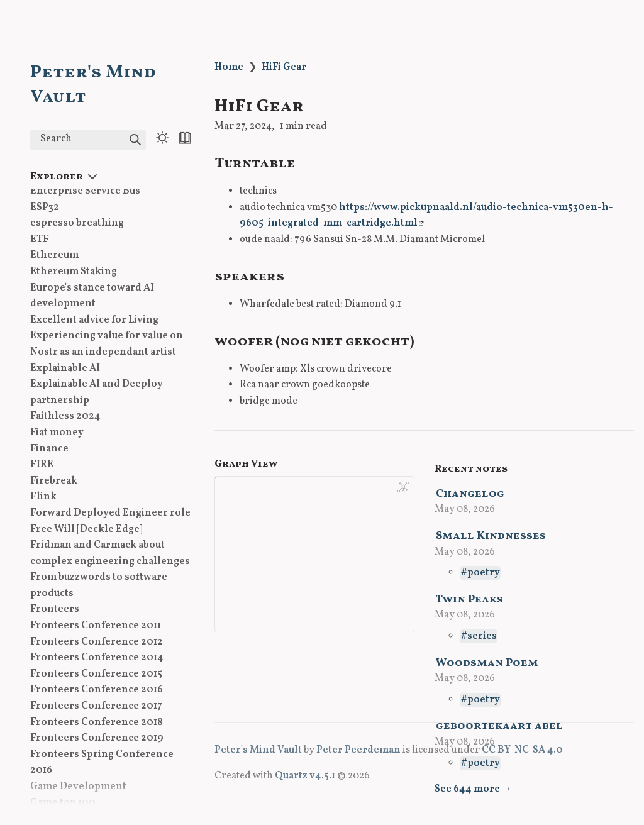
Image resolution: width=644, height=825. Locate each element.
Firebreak (54, 481)
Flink (43, 497)
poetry (484, 573)
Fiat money (57, 433)
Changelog (470, 494)
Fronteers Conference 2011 (96, 626)
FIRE (42, 465)
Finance (49, 449)
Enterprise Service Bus (85, 191)
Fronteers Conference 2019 (97, 738)
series (482, 636)
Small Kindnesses (491, 536)
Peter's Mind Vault (258, 750)
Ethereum (54, 255)
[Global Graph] (403, 487)
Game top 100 (63, 803)
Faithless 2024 (65, 416)
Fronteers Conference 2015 (96, 674)
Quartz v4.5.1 (305, 776)
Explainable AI (65, 368)
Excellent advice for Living (94, 320)
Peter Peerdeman (358, 750)
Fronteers (55, 609)
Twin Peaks (469, 600)
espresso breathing (77, 223)
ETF (40, 240)
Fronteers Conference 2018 (97, 723)
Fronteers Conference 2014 (97, 658)
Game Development (78, 787)
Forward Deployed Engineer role (110, 513)
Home (229, 67)
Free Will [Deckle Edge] (86, 529)
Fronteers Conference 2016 (97, 690)
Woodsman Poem (487, 663)
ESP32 (45, 208)
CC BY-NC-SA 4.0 (522, 750)
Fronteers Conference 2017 (96, 706)
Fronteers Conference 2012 (97, 642)
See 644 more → (473, 789)
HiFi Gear (284, 67)
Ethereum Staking (74, 272)
